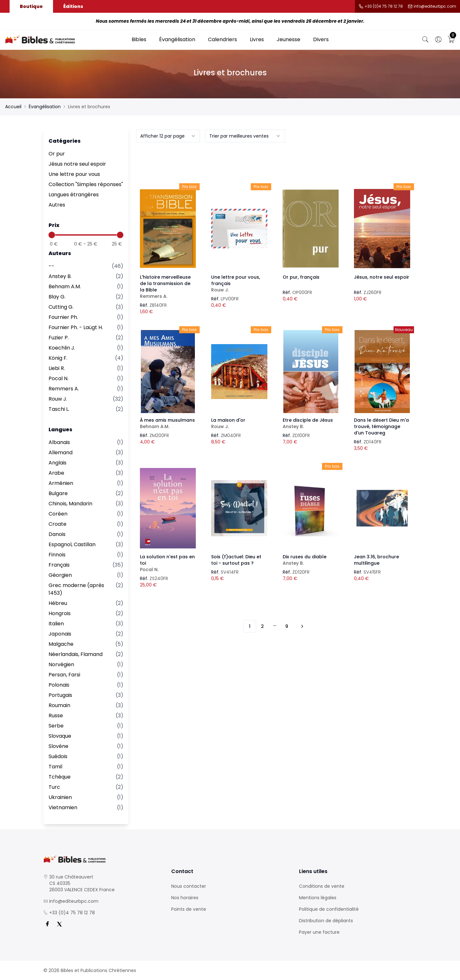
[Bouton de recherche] (425, 40)
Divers (321, 39)
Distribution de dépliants (326, 921)
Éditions (73, 6)
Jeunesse (288, 39)
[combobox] (168, 136)
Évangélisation (177, 39)
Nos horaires (185, 898)
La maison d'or (239, 423)
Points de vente (189, 909)
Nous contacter (189, 886)
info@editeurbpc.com (435, 6)
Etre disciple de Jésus (311, 423)
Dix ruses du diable (311, 560)
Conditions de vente (322, 886)
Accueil (13, 107)
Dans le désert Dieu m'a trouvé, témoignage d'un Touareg (381, 426)
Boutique (31, 6)
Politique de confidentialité (329, 909)
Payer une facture (319, 932)
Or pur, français (301, 277)
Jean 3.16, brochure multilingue (376, 560)
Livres (257, 39)
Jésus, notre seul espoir (382, 277)
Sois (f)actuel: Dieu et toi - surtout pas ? (236, 560)
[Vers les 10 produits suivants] (301, 626)
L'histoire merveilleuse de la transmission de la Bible (168, 287)
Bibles (139, 39)
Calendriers (222, 39)
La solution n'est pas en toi (168, 563)
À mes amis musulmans (168, 423)
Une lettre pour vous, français (239, 283)
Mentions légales (318, 898)
